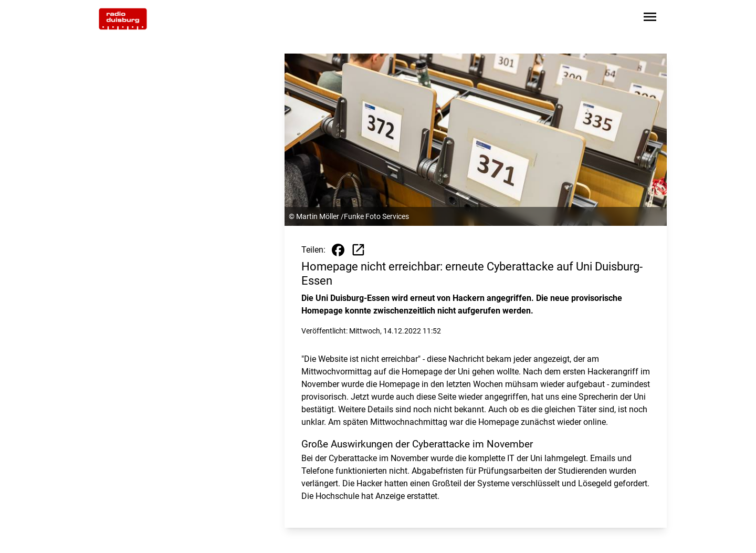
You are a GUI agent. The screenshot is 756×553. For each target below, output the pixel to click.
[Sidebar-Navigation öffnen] (650, 19)
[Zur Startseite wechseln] (123, 19)
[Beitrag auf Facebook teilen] (338, 250)
